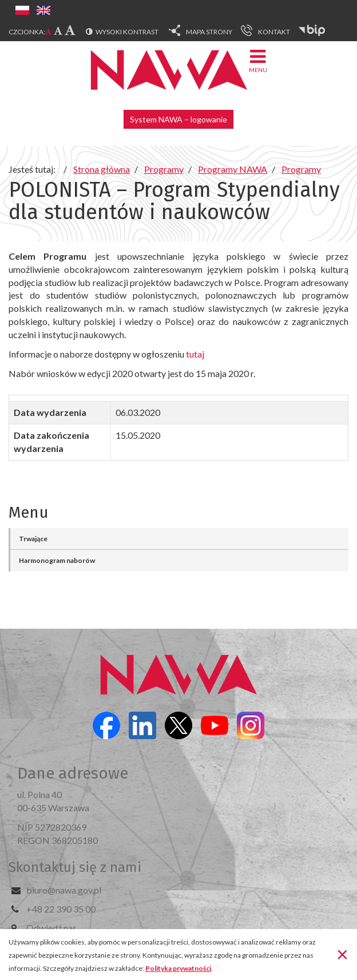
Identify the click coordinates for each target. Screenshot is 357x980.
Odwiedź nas (51, 928)
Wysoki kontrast (127, 32)
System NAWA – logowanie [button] (178, 119)
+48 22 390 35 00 (61, 909)
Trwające (33, 539)
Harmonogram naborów (57, 560)
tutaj (194, 354)
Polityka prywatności (178, 968)
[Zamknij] (342, 954)
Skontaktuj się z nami (75, 867)
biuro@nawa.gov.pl (64, 890)
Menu (258, 60)
